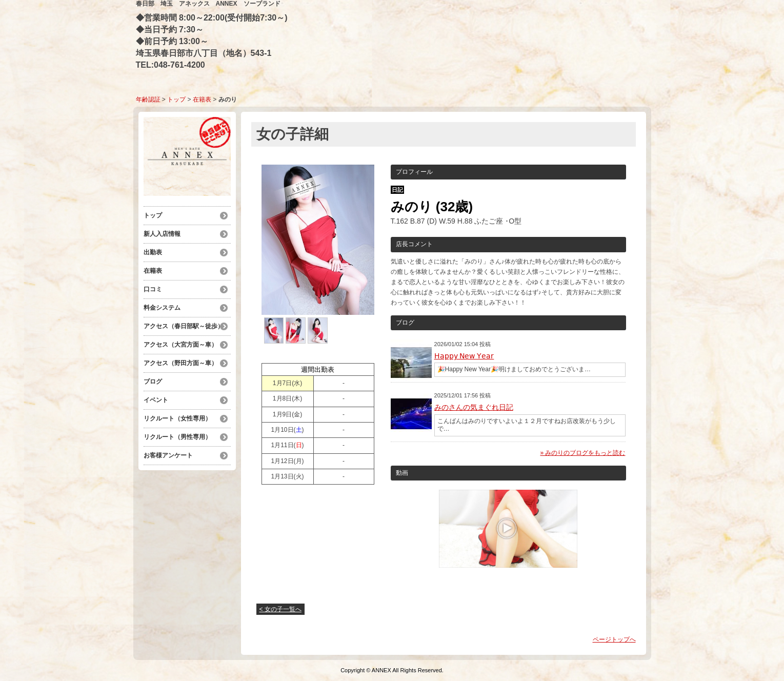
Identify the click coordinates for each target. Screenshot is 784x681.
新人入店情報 (162, 234)
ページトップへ (614, 639)
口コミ (153, 289)
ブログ (153, 382)
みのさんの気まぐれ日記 (474, 407)
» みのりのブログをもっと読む (582, 453)
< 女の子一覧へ (280, 609)
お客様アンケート (168, 455)
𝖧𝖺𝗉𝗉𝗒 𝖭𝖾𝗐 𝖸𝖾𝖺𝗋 (464, 356)
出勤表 (153, 252)
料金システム (165, 308)
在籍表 (202, 99)
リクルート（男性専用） (177, 437)
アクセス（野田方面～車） (180, 363)
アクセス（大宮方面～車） (180, 345)
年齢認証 (148, 99)
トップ (176, 99)
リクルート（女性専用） (177, 418)
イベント (156, 400)
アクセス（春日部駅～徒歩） (184, 326)
